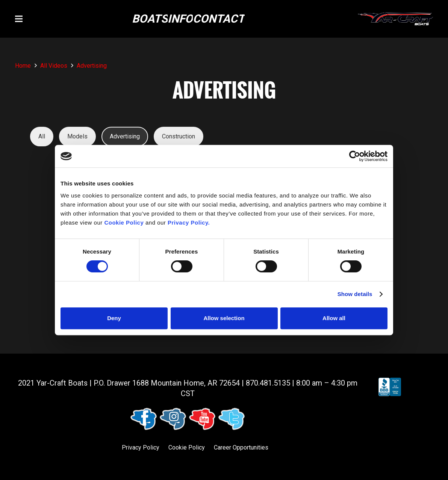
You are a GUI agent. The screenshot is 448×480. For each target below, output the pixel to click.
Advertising (125, 136)
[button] (19, 19)
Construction (179, 136)
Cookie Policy (187, 447)
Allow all (334, 318)
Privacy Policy (141, 447)
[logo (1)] (395, 19)
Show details (355, 294)
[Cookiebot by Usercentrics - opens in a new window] (355, 156)
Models (77, 136)
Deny (114, 318)
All (42, 136)
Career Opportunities (241, 447)
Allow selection (224, 318)
